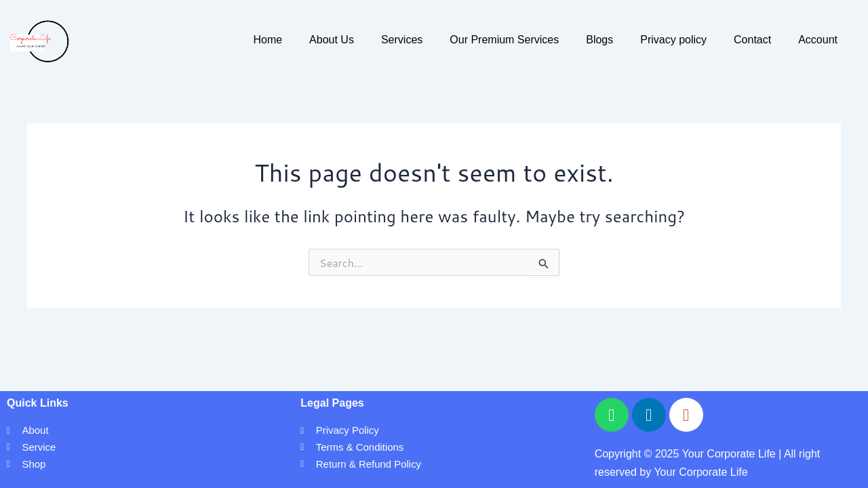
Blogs (599, 40)
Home (268, 40)
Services (402, 40)
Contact (752, 40)
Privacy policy (673, 40)
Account (818, 40)
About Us (332, 40)
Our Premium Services (504, 40)
